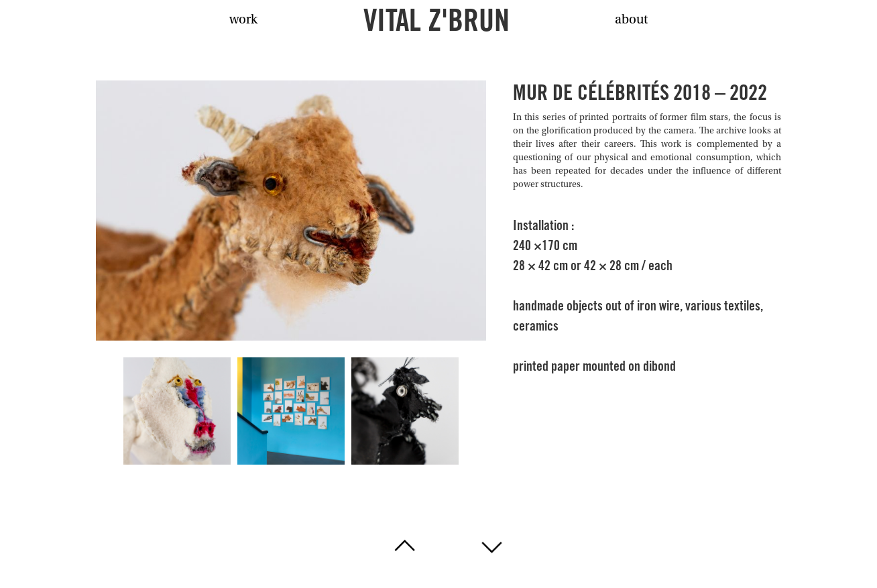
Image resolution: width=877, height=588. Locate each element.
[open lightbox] (291, 211)
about (631, 20)
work (243, 20)
